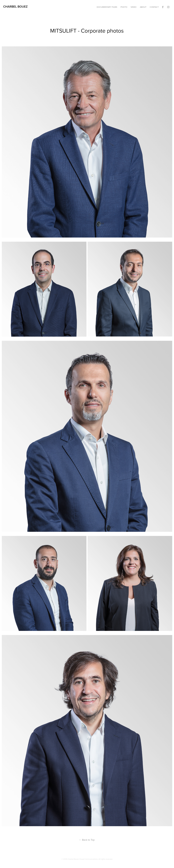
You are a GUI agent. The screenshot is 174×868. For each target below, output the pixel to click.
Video (134, 7)
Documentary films (107, 7)
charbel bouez (15, 6)
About (143, 7)
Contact (154, 7)
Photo (124, 7)
